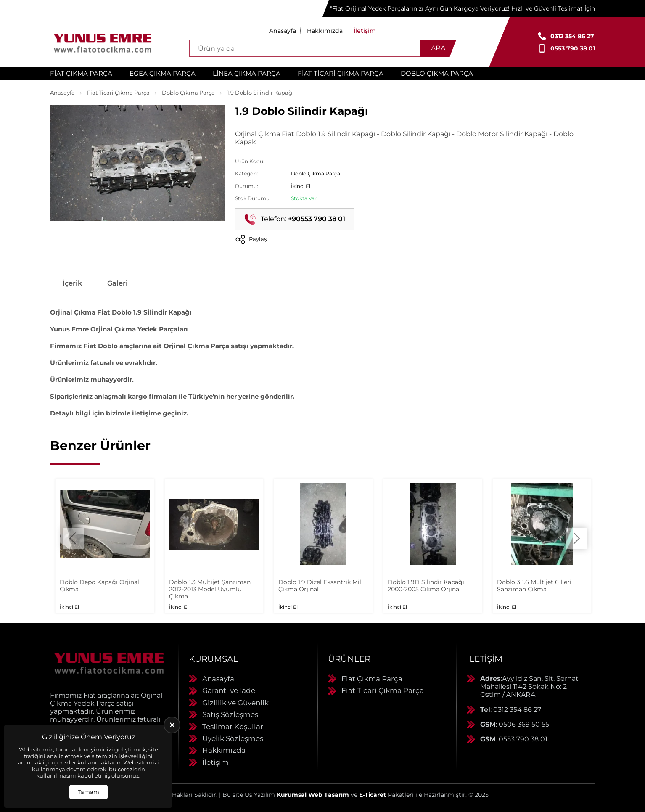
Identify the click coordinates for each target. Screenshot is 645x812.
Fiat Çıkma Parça (81, 73)
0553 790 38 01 (573, 48)
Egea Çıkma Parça (163, 73)
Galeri (118, 283)
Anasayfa (283, 31)
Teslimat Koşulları (234, 727)
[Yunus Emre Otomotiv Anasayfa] (103, 42)
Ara (438, 48)
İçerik (72, 283)
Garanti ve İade (229, 690)
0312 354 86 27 (572, 36)
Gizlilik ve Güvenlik (235, 703)
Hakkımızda (325, 31)
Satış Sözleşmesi (231, 714)
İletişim (365, 31)
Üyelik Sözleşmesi (234, 738)
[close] (172, 725)
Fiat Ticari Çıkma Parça (341, 73)
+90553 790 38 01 (317, 219)
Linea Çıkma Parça (247, 73)
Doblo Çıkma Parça (437, 73)
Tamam (89, 792)
